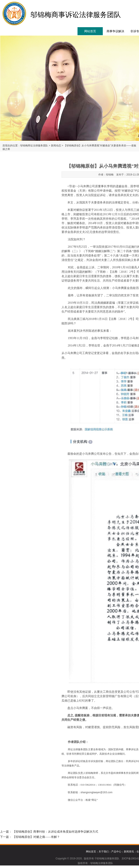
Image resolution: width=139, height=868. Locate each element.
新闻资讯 (129, 852)
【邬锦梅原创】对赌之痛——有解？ (36, 837)
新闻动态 (56, 146)
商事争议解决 (115, 31)
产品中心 (116, 852)
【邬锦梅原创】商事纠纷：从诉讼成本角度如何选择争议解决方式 (55, 832)
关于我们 (104, 852)
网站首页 (90, 31)
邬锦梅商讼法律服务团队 (34, 146)
